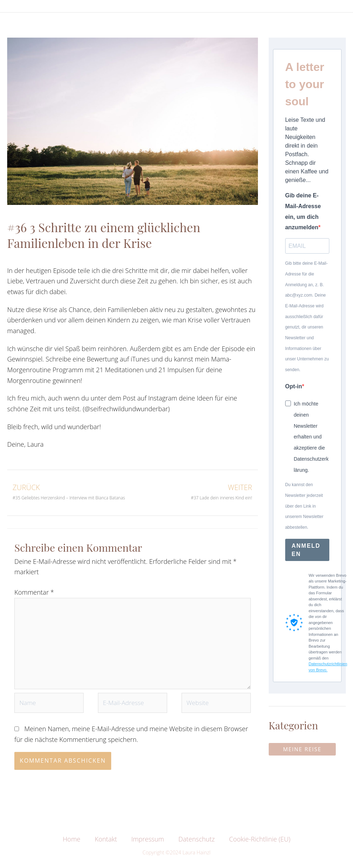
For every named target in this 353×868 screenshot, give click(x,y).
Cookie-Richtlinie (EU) (260, 845)
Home (72, 845)
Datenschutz (196, 845)
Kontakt (106, 845)
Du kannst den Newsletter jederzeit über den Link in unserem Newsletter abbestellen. (304, 507)
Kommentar (34, 594)
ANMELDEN (306, 551)
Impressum (148, 845)
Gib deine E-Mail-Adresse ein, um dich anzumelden (303, 212)
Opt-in (294, 387)
